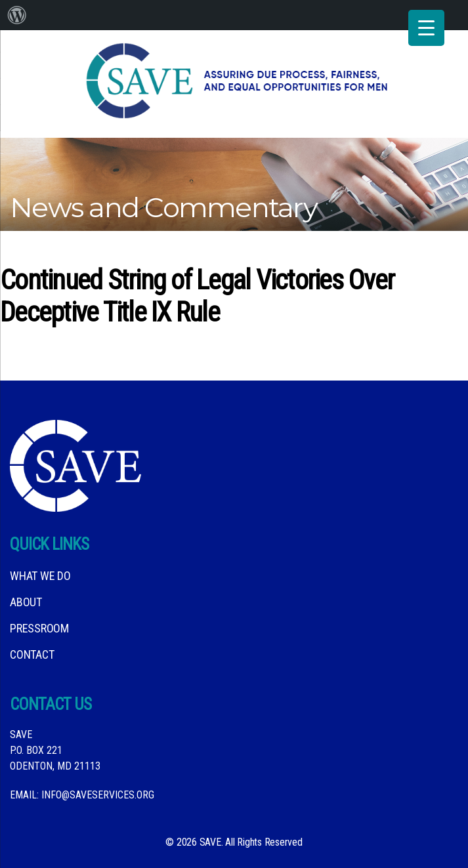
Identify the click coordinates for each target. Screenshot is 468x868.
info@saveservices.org (98, 795)
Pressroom (39, 628)
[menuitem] (17, 15)
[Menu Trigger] (426, 28)
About (26, 602)
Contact (32, 654)
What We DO (40, 576)
